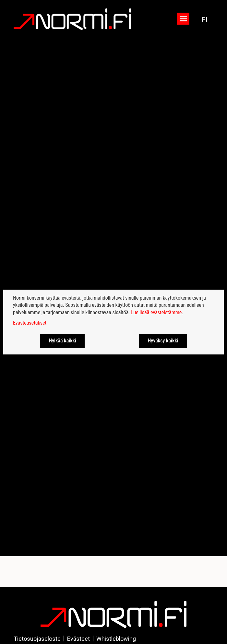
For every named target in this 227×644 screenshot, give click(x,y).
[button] (183, 19)
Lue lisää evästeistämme (156, 312)
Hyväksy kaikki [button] (163, 341)
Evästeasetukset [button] (30, 323)
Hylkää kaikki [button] (62, 341)
